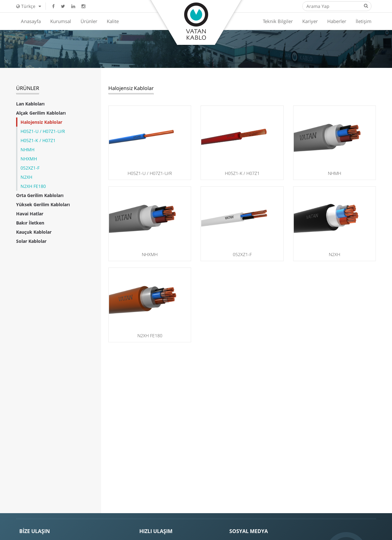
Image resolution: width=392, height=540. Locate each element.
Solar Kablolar (31, 241)
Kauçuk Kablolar (34, 232)
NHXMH (29, 159)
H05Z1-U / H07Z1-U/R (43, 131)
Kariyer (310, 21)
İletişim (364, 21)
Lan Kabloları (30, 104)
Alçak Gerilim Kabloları (41, 113)
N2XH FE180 (33, 186)
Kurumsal (61, 21)
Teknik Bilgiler (278, 21)
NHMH (27, 150)
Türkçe (29, 6)
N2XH (26, 177)
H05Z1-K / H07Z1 (38, 140)
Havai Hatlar (30, 214)
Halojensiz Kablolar (41, 122)
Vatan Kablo (196, 21)
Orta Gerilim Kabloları (40, 195)
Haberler (337, 21)
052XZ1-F (30, 168)
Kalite (113, 21)
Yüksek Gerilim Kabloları (43, 204)
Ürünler (89, 21)
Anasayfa (31, 21)
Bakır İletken (30, 223)
